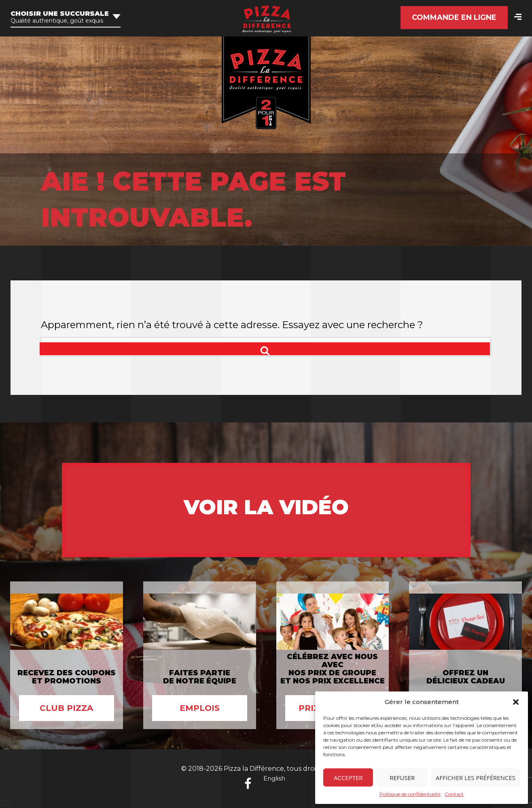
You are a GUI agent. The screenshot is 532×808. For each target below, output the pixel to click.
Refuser (402, 778)
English (274, 778)
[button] (516, 702)
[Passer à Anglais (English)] (367, 15)
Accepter (348, 778)
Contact (454, 794)
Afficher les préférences (476, 778)
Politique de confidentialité (410, 794)
